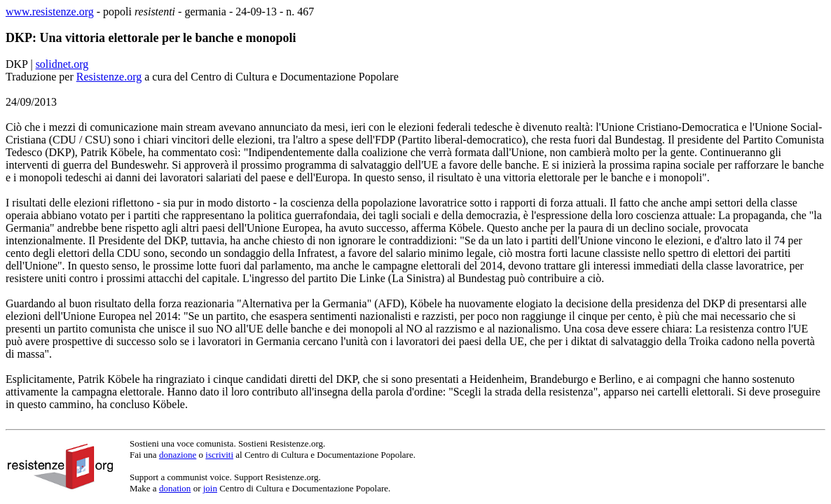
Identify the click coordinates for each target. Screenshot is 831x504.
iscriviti (219, 455)
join (210, 488)
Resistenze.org (109, 77)
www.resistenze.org (50, 12)
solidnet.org (62, 64)
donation (175, 488)
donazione (178, 455)
